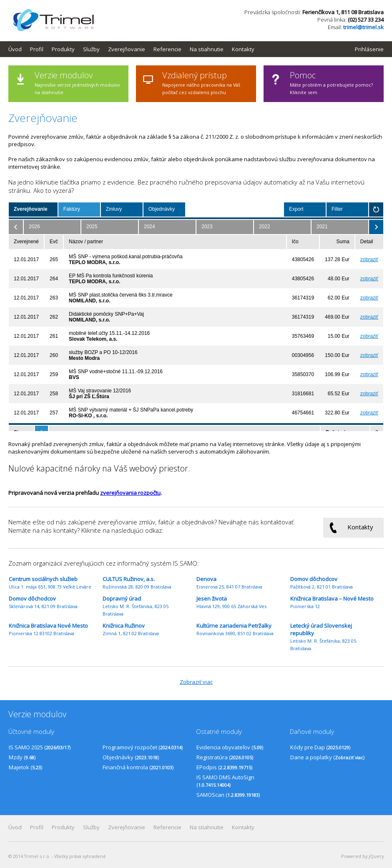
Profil (37, 49)
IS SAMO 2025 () (40, 747)
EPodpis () (224, 767)
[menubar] (136, 49)
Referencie (167, 49)
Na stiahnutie (207, 49)
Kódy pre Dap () (320, 747)
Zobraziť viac (196, 682)
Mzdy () (22, 757)
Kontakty (243, 49)
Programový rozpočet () (143, 747)
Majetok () (25, 767)
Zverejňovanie (127, 49)
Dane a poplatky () (327, 757)
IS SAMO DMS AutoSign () (225, 781)
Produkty (63, 49)
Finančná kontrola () (138, 767)
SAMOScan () (228, 795)
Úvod (15, 49)
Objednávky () (131, 757)
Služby (91, 49)
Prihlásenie (369, 49)
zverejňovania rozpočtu (130, 493)
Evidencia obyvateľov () (230, 747)
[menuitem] (19, 49)
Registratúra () (225, 757)
